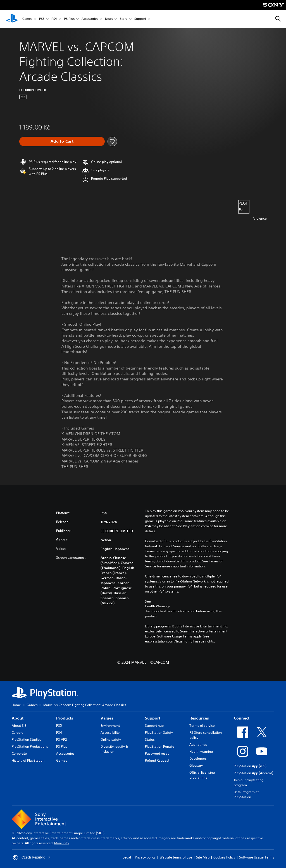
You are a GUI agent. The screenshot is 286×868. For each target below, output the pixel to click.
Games (27, 19)
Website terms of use (176, 857)
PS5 (42, 19)
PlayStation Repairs (160, 746)
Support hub (154, 726)
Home (16, 705)
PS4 (54, 19)
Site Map (203, 857)
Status (150, 739)
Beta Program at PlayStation (246, 794)
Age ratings (198, 744)
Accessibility (110, 732)
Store (124, 19)
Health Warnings (158, 606)
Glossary (196, 765)
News (109, 19)
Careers (18, 732)
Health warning (201, 751)
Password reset (157, 753)
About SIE (19, 726)
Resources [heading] (199, 718)
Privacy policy (145, 857)
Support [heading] (153, 718)
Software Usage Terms (257, 857)
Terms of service (202, 726)
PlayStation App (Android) (253, 773)
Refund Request (157, 760)
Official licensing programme (202, 775)
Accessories (90, 19)
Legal (127, 857)
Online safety (111, 739)
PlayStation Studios (27, 739)
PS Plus (69, 19)
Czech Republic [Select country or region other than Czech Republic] (32, 857)
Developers (198, 758)
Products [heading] (65, 718)
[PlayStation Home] (12, 19)
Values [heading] (107, 718)
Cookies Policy (224, 857)
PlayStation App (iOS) (250, 766)
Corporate (19, 753)
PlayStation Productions (30, 746)
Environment (110, 726)
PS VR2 (61, 739)
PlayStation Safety (159, 732)
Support (140, 19)
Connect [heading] (242, 718)
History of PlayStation (28, 760)
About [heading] (18, 718)
